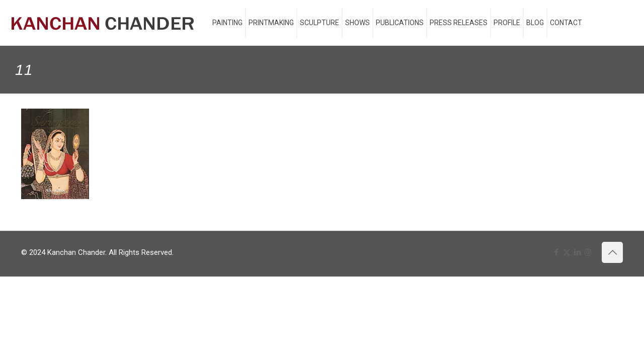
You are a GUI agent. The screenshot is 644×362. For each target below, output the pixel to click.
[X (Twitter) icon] (567, 252)
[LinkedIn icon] (577, 252)
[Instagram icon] (588, 252)
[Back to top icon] (612, 252)
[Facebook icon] (556, 252)
